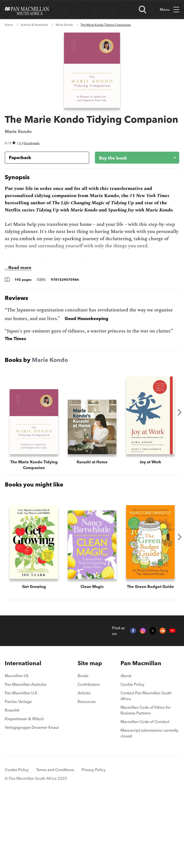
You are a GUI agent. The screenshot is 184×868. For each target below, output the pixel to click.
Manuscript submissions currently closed (149, 802)
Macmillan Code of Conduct (145, 790)
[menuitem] (32, 732)
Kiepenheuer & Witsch (24, 787)
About (126, 744)
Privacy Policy (94, 838)
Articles (84, 762)
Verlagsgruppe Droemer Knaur (32, 796)
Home (9, 25)
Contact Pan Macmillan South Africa (146, 764)
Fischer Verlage (18, 770)
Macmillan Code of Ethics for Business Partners (146, 779)
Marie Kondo (64, 25)
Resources (87, 770)
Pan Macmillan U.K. (22, 762)
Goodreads (32, 143)
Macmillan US (17, 744)
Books (83, 744)
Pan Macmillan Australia (26, 753)
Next (180, 412)
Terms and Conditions (55, 838)
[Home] (27, 10)
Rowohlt (12, 779)
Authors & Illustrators (34, 25)
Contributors (89, 753)
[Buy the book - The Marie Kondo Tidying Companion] (133, 158)
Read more (20, 268)
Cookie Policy (132, 753)
